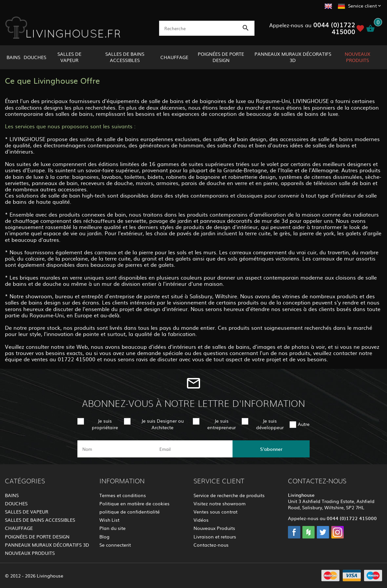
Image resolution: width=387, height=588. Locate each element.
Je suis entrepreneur (222, 424)
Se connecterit (115, 545)
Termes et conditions (123, 495)
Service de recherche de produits (229, 495)
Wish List (109, 520)
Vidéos (201, 520)
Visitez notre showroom (220, 503)
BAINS (13, 57)
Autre (304, 424)
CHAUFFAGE (174, 57)
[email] (193, 449)
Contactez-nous (211, 545)
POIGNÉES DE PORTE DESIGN (221, 57)
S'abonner (271, 449)
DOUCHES (35, 57)
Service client (362, 6)
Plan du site (112, 528)
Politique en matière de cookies (134, 503)
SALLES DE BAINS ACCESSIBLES (125, 57)
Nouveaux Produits (214, 528)
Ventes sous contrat (215, 512)
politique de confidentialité (130, 512)
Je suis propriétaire (105, 424)
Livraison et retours (215, 536)
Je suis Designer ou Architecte (163, 424)
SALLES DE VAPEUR (69, 57)
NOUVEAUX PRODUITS (357, 57)
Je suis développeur (270, 424)
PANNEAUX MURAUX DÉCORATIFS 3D (293, 57)
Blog (104, 536)
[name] (116, 449)
